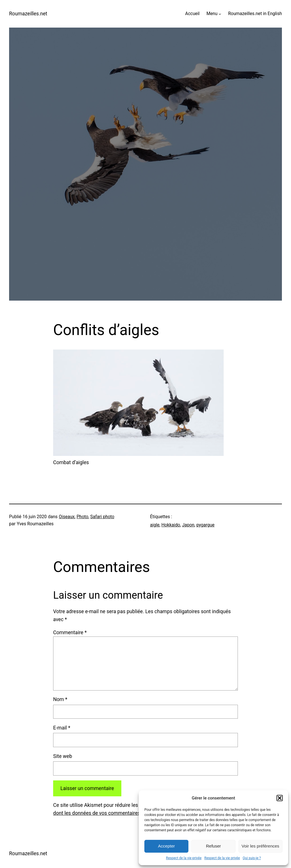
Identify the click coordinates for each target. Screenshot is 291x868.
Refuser (214, 846)
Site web (63, 756)
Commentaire (70, 633)
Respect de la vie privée (184, 858)
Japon (188, 525)
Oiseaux (67, 517)
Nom (60, 699)
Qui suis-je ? (252, 858)
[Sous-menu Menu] (220, 14)
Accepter (166, 846)
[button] (280, 798)
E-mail (62, 728)
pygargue (205, 525)
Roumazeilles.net (28, 14)
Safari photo (102, 517)
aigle (155, 525)
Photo (83, 517)
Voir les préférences (260, 846)
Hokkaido (171, 525)
